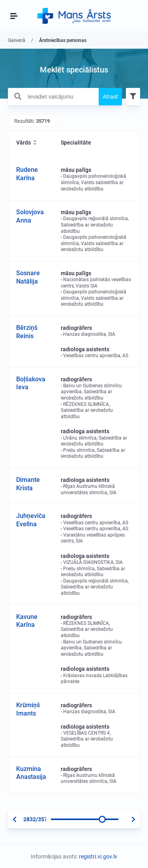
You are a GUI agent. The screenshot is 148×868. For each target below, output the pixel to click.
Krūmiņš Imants (28, 709)
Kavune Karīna (27, 621)
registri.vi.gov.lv (98, 857)
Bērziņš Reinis (27, 332)
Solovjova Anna (30, 216)
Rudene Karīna (27, 174)
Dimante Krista (28, 484)
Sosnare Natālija (28, 277)
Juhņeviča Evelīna (31, 520)
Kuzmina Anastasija (31, 773)
